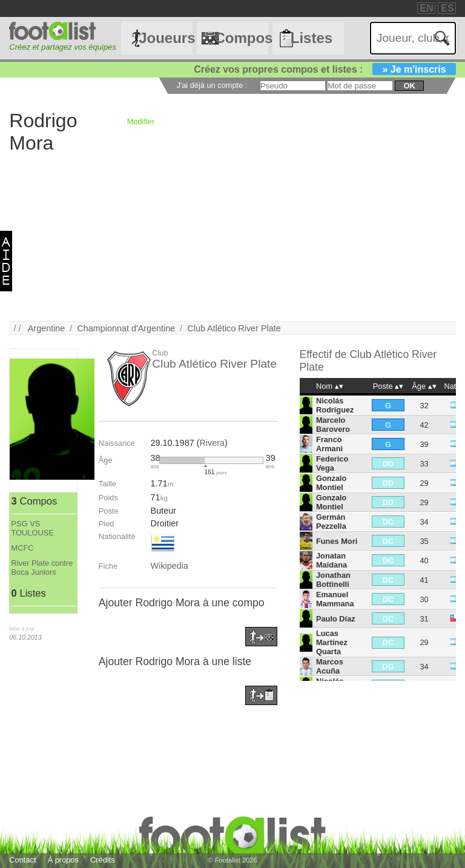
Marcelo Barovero (333, 425)
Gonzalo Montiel (331, 483)
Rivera (212, 443)
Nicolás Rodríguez (335, 405)
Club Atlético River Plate (234, 328)
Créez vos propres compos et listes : (325, 69)
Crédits (103, 860)
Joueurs (165, 38)
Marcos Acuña (330, 666)
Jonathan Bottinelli (333, 580)
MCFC (23, 548)
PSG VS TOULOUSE (33, 528)
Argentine (47, 328)
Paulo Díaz (336, 619)
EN (427, 8)
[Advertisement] (232, 236)
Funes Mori (337, 541)
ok (409, 86)
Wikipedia (170, 566)
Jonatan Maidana (331, 560)
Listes (312, 38)
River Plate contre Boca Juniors (42, 568)
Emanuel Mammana (335, 599)
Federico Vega (332, 463)
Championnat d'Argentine (126, 328)
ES (447, 8)
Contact (22, 860)
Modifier (141, 121)
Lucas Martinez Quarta (332, 642)
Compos (241, 38)
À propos (63, 860)
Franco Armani (329, 444)
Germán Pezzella (331, 522)
